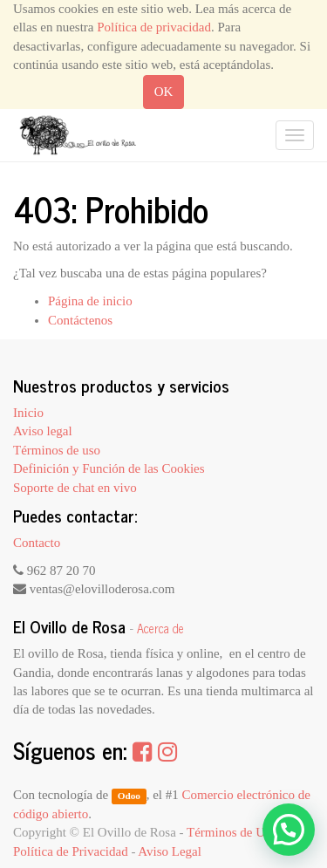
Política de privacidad (154, 27)
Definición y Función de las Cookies (109, 468)
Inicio (28, 413)
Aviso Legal (170, 851)
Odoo (129, 796)
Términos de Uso (232, 832)
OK (164, 92)
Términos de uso (57, 450)
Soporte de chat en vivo (75, 488)
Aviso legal (43, 431)
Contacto (37, 543)
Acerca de (160, 628)
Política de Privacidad (71, 851)
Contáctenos (80, 320)
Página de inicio (90, 301)
